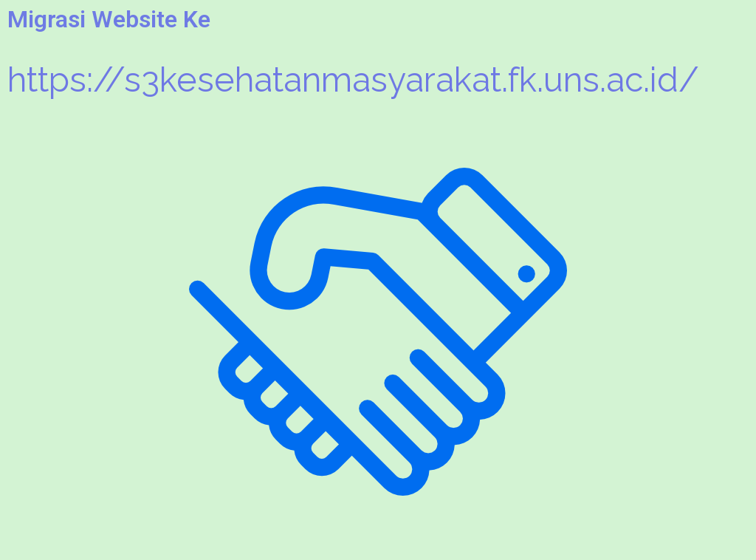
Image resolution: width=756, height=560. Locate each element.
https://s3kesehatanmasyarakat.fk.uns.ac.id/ (353, 80)
